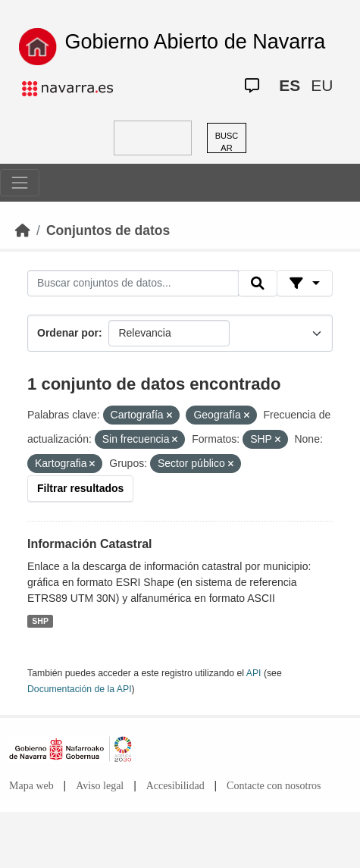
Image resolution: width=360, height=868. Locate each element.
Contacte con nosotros (274, 786)
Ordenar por (68, 333)
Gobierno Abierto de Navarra (196, 42)
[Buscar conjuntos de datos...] (133, 284)
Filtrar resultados (80, 488)
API (254, 673)
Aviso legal (100, 786)
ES (290, 85)
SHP (40, 621)
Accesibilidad (175, 786)
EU (322, 85)
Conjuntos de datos (108, 230)
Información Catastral (89, 544)
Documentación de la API (80, 689)
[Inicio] (23, 230)
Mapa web (31, 786)
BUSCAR (227, 142)
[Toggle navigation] (20, 183)
